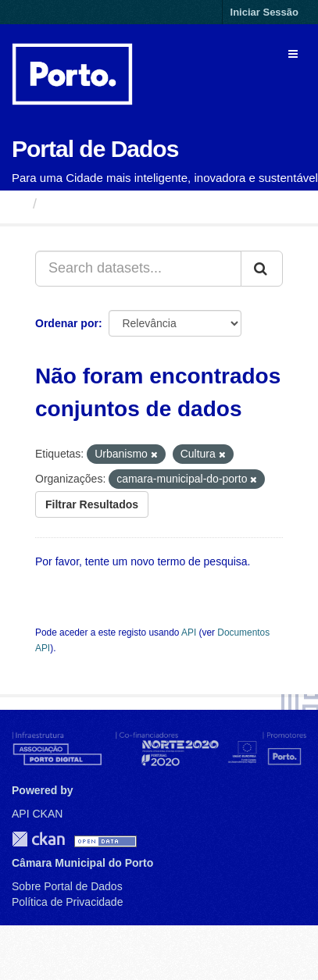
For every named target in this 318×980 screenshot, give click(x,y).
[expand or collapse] (293, 54)
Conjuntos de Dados (113, 204)
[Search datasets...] (138, 269)
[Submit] (262, 269)
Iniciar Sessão (264, 12)
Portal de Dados (95, 149)
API (189, 633)
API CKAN (37, 814)
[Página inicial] (18, 204)
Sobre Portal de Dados (67, 886)
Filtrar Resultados (92, 504)
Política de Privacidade (67, 902)
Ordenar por (67, 323)
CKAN (38, 839)
